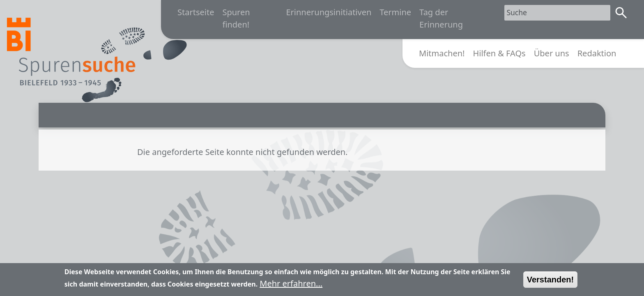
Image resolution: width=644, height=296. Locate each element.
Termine (395, 12)
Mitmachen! (442, 53)
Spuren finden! (236, 18)
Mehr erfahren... (291, 286)
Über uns (552, 53)
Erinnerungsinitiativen (329, 12)
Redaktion (597, 53)
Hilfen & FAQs (499, 53)
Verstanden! (550, 282)
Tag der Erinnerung (441, 18)
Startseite (196, 12)
